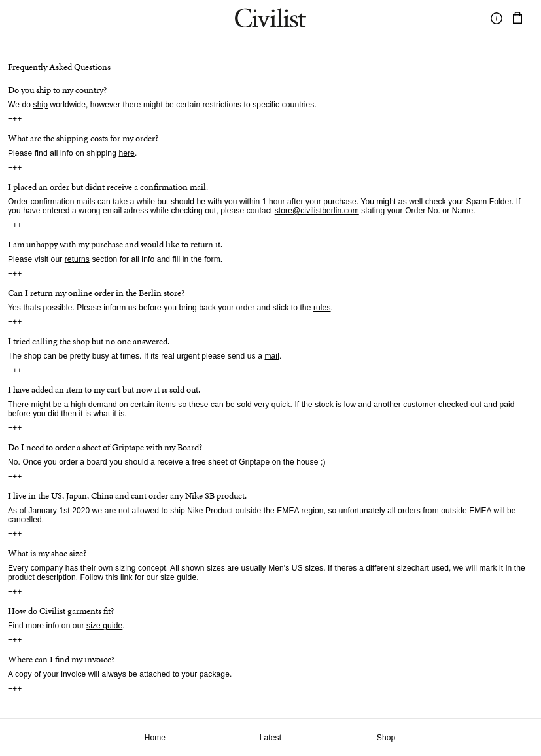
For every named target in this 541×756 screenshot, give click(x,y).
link (127, 577)
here (127, 153)
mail (271, 356)
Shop (386, 738)
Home (155, 738)
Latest (270, 738)
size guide (104, 626)
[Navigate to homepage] (270, 20)
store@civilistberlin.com (317, 211)
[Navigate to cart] (517, 18)
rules (322, 308)
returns (77, 259)
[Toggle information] (497, 18)
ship (41, 105)
